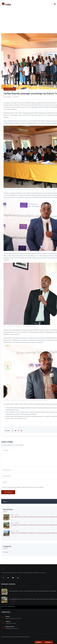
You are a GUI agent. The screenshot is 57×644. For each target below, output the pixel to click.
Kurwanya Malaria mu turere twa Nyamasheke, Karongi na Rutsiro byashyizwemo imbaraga (32, 591)
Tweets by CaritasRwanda (8, 606)
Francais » (48, 642)
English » (39, 642)
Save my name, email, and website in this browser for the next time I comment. (23, 487)
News (17, 97)
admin (9, 97)
